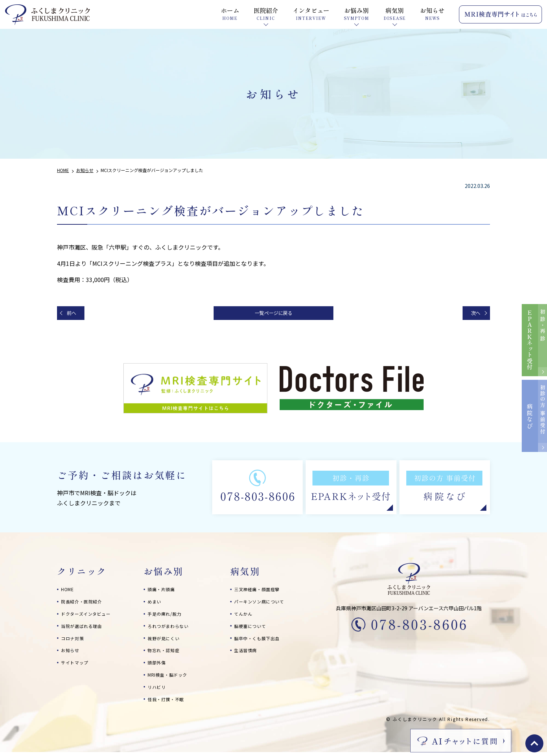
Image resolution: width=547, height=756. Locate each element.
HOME (69, 592)
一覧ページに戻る (273, 314)
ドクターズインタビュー (90, 616)
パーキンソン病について (263, 604)
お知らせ (72, 652)
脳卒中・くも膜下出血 (261, 641)
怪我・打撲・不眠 (169, 702)
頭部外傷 (158, 665)
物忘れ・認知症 (166, 652)
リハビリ (158, 689)
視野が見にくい (166, 641)
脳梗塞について (253, 628)
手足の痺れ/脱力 (167, 616)
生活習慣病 (248, 652)
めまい (156, 604)
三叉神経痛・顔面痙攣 (261, 592)
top (534, 743)
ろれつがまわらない (171, 628)
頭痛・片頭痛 (163, 592)
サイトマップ (77, 665)
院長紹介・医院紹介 (85, 604)
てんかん (245, 616)
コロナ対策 (74, 641)
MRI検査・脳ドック (171, 677)
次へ (473, 314)
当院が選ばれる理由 (85, 628)
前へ (74, 314)
